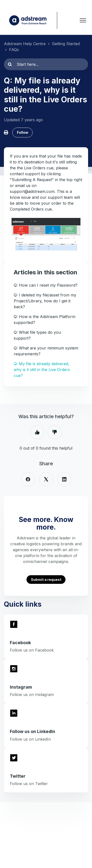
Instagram (21, 687)
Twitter (18, 776)
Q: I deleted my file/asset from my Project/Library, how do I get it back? (45, 301)
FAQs (14, 50)
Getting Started (66, 44)
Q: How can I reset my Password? (46, 285)
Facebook (20, 643)
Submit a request (46, 580)
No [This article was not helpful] (55, 432)
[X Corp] (46, 479)
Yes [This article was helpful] (37, 432)
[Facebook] (28, 479)
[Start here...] (46, 64)
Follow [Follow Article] (23, 132)
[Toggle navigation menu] (83, 20)
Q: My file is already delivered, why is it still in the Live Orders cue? (42, 370)
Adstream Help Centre (25, 44)
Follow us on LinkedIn (33, 731)
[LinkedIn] (64, 479)
